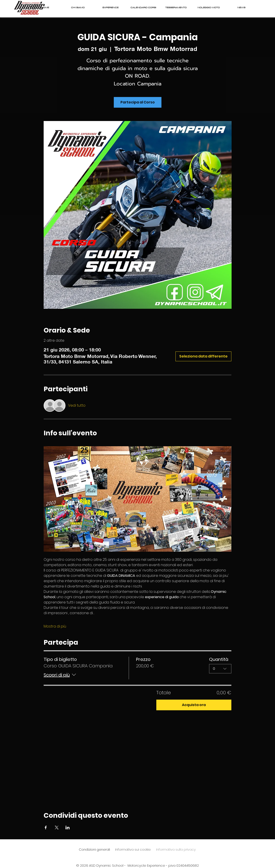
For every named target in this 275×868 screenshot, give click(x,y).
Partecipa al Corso (138, 102)
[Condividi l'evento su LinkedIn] (68, 828)
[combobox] (220, 669)
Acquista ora (194, 705)
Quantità (219, 659)
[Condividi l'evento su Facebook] (46, 828)
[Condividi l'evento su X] (57, 828)
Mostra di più (55, 626)
